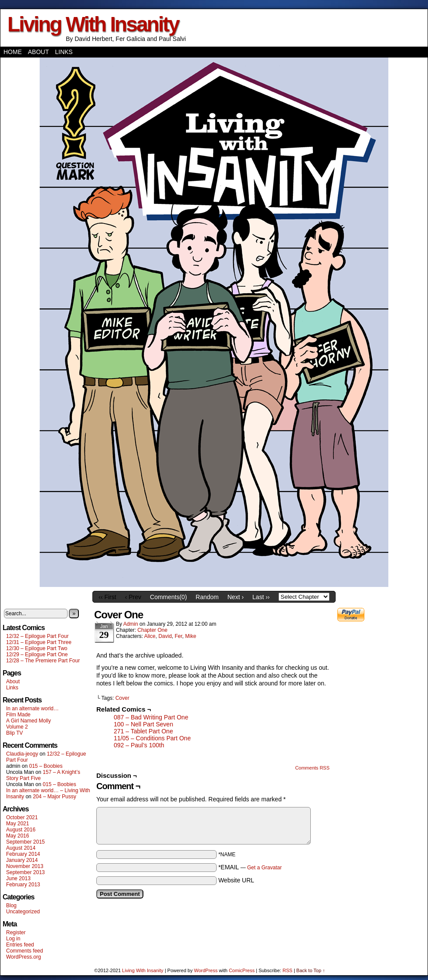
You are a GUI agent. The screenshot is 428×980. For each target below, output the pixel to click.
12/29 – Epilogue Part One (37, 654)
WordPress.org (24, 957)
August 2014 (21, 848)
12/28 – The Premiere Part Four (43, 661)
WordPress (206, 970)
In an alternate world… (32, 709)
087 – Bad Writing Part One (151, 717)
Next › (236, 597)
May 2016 (18, 836)
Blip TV (14, 733)
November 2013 (25, 866)
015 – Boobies (46, 766)
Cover (122, 698)
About (38, 52)
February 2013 (23, 885)
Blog (11, 905)
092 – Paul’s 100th (139, 745)
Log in (13, 939)
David (165, 636)
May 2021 (18, 824)
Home (13, 52)
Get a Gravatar (264, 868)
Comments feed (25, 951)
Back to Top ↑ (311, 970)
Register (16, 933)
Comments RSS (312, 768)
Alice (150, 636)
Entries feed (20, 945)
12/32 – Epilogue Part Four (37, 636)
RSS (287, 970)
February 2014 (23, 854)
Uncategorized (23, 912)
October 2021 (22, 817)
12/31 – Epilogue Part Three (39, 642)
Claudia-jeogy (22, 754)
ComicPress (242, 970)
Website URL (236, 880)
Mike (191, 636)
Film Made (18, 715)
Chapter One (152, 630)
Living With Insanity (93, 24)
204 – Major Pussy (54, 797)
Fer (178, 636)
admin (131, 624)
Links (64, 52)
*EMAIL (250, 867)
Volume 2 (17, 727)
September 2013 (25, 872)
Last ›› (261, 597)
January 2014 (22, 860)
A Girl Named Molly (29, 721)
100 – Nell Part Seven (143, 724)
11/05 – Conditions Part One (152, 738)
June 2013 (18, 878)
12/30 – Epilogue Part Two (37, 648)
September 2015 (25, 842)
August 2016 (21, 830)
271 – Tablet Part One (143, 731)
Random (207, 597)
